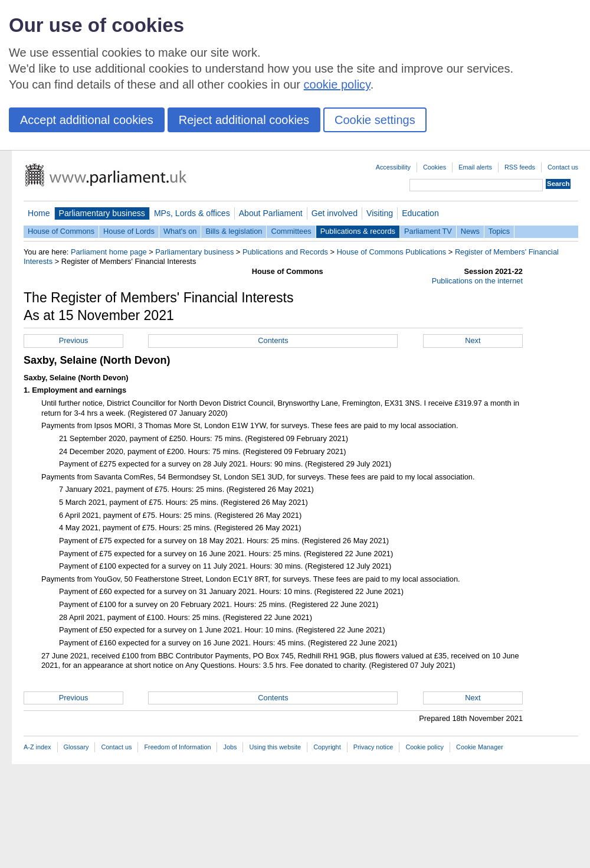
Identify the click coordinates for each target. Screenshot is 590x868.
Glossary (76, 747)
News (470, 231)
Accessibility (393, 167)
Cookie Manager (480, 747)
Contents (273, 340)
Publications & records (358, 231)
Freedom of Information (177, 747)
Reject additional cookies (244, 120)
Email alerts (475, 167)
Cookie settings (375, 120)
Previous (74, 340)
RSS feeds (520, 167)
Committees (291, 231)
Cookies (435, 167)
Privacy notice (373, 747)
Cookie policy (425, 747)
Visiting (380, 213)
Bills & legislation (234, 231)
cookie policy (337, 84)
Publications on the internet (477, 281)
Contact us (563, 167)
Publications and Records (285, 252)
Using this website (275, 747)
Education (420, 213)
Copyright (327, 747)
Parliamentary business (102, 213)
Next (473, 340)
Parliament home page (109, 252)
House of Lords (129, 231)
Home (39, 213)
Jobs (230, 747)
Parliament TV (428, 231)
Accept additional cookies (87, 120)
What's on (180, 231)
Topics (499, 231)
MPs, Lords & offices (192, 213)
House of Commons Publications (392, 252)
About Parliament (271, 213)
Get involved (335, 213)
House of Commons (61, 231)
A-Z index (37, 747)
